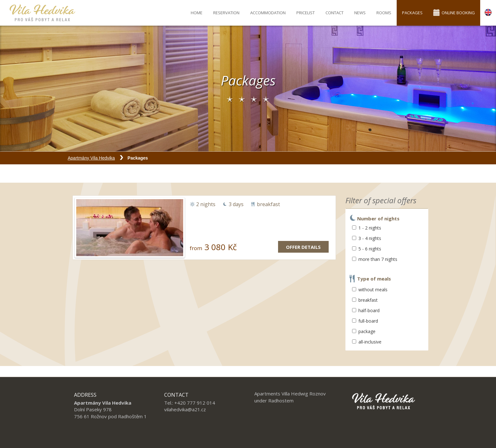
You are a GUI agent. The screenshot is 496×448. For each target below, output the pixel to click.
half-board (366, 310)
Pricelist (306, 13)
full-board (365, 321)
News (360, 13)
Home (197, 13)
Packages (412, 13)
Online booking (454, 13)
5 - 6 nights (367, 249)
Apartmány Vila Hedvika (91, 158)
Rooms (384, 13)
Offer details (303, 247)
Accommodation (268, 13)
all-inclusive (367, 342)
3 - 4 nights (367, 238)
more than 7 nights (375, 259)
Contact (335, 13)
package (364, 331)
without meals (370, 290)
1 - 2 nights (367, 228)
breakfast (365, 300)
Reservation (226, 13)
